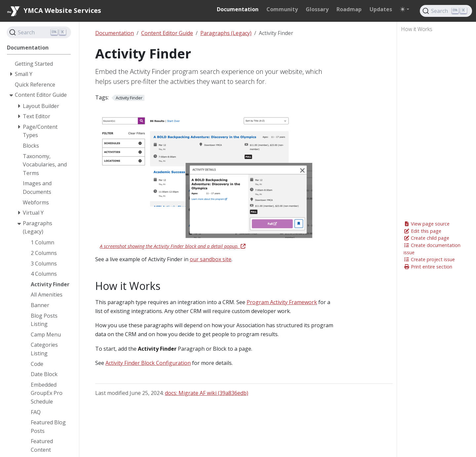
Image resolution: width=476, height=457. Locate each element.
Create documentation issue (432, 249)
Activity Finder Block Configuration (148, 363)
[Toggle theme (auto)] (405, 9)
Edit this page (422, 231)
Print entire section (428, 267)
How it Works (417, 29)
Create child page (426, 238)
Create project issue (429, 259)
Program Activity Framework (282, 302)
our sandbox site (211, 259)
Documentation (115, 33)
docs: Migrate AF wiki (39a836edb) (207, 393)
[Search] (446, 11)
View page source (427, 224)
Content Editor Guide (167, 33)
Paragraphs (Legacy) (226, 33)
